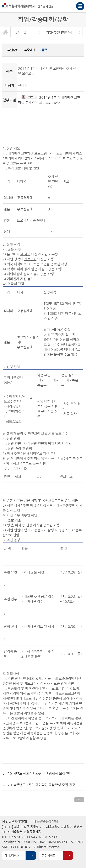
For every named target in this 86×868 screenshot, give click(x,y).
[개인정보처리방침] (14, 821)
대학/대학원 (12, 855)
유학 (43, 50)
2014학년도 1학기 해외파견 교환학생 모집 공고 (41, 785)
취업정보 (12, 50)
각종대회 (29, 50)
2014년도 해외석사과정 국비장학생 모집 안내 (40, 774)
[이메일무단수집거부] (44, 821)
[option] (26, 32)
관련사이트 (49, 855)
